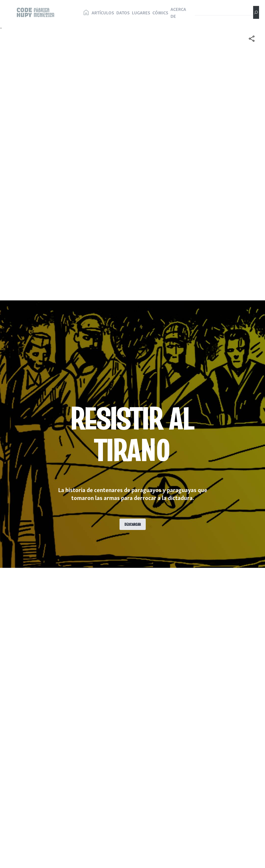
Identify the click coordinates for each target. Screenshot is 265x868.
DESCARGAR (133, 524)
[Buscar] (256, 12)
